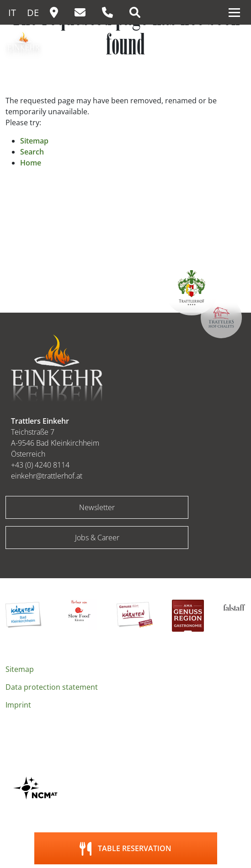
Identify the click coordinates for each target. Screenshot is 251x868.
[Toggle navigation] (234, 12)
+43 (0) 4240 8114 (40, 465)
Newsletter (97, 507)
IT (12, 13)
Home (31, 163)
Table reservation (135, 848)
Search (32, 152)
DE (33, 13)
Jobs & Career (97, 538)
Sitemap (34, 141)
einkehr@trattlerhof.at (47, 476)
